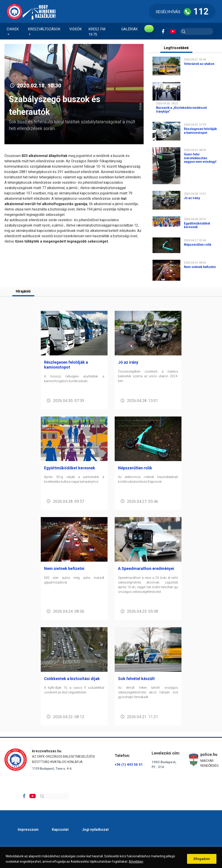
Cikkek (13, 29)
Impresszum (28, 831)
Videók (75, 29)
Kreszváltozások (44, 29)
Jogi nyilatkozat (95, 831)
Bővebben (136, 862)
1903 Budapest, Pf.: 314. (164, 766)
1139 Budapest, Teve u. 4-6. (52, 770)
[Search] (54, 797)
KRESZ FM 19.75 (97, 32)
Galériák (129, 29)
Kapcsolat (60, 831)
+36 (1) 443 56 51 (129, 766)
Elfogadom (202, 859)
